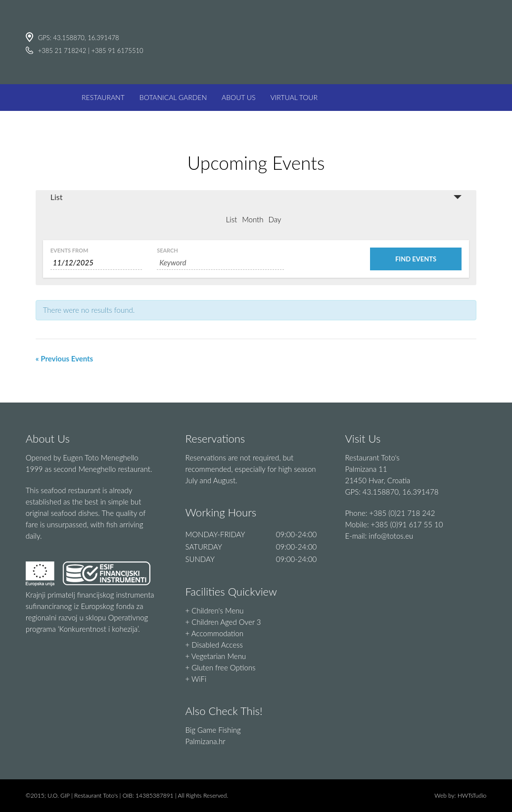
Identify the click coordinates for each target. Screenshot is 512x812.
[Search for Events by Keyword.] (220, 263)
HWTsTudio (472, 795)
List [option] (232, 219)
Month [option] (253, 219)
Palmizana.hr (206, 741)
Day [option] (275, 219)
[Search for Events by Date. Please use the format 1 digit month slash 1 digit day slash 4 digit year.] (96, 263)
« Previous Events (64, 358)
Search (167, 250)
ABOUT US (238, 97)
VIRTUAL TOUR (294, 97)
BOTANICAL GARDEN (173, 97)
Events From (70, 250)
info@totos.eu (391, 536)
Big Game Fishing (213, 730)
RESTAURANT (103, 97)
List (57, 197)
